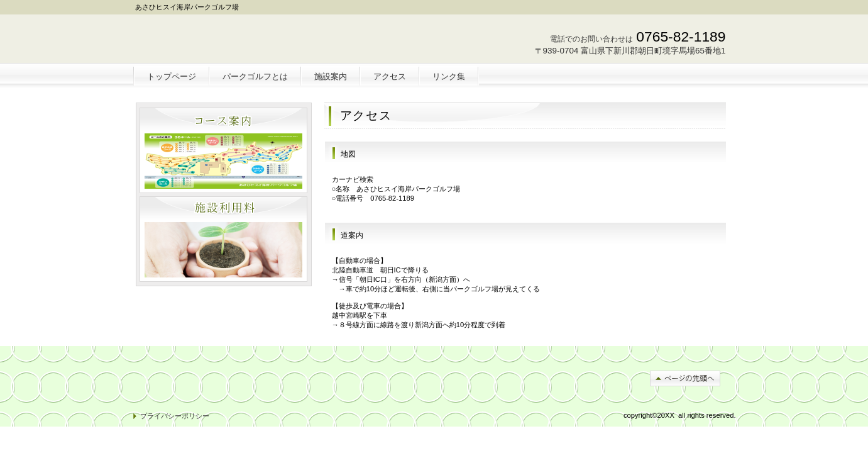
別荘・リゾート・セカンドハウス (223, 150)
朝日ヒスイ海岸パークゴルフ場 (225, 42)
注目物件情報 (223, 239)
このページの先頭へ (685, 378)
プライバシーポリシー (175, 416)
